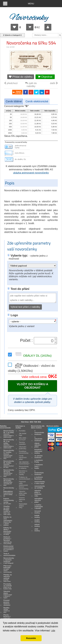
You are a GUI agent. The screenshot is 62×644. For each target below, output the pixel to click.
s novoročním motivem (39, 433)
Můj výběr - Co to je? (23, 439)
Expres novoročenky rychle (9, 501)
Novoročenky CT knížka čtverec (9, 454)
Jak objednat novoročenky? (24, 463)
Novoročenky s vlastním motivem (9, 561)
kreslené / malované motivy (38, 451)
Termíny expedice (22, 443)
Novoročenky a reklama (24, 467)
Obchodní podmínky (23, 448)
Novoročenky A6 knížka (9, 482)
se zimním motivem (39, 457)
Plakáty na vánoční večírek (8, 578)
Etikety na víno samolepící (8, 521)
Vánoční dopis (8, 594)
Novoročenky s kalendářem (9, 492)
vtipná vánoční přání (38, 445)
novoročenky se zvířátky (40, 487)
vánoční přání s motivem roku (38, 493)
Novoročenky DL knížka (9, 464)
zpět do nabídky (31, 85)
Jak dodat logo (23, 434)
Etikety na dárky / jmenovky (7, 531)
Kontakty (22, 431)
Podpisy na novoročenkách (25, 478)
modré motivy (37, 521)
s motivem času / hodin (39, 466)
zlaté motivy (37, 530)
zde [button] (53, 631)
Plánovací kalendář (8, 569)
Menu (31, 4)
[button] (56, 339)
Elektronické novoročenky (9, 549)
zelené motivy (37, 525)
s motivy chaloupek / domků (39, 507)
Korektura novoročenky (24, 452)
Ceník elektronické (37, 101)
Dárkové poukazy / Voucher (8, 540)
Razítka (7, 610)
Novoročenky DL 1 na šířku (9, 434)
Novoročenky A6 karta (9, 473)
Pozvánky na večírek (8, 586)
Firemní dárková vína (22, 499)
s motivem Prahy (39, 461)
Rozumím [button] (31, 638)
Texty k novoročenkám (9, 554)
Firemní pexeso (7, 603)
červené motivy (38, 512)
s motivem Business (39, 478)
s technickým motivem (39, 473)
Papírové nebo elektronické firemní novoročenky (24, 485)
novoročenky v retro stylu (40, 482)
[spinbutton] (45, 341)
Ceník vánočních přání (23, 457)
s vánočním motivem (38, 439)
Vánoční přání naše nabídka (23, 493)
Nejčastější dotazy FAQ (23, 506)
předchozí (11, 83)
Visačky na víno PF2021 (7, 510)
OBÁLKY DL (33, 356)
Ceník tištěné (14, 101)
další (54, 83)
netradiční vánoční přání (39, 500)
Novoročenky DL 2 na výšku (9, 444)
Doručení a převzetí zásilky (23, 473)
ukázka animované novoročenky (31, 173)
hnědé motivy (37, 516)
